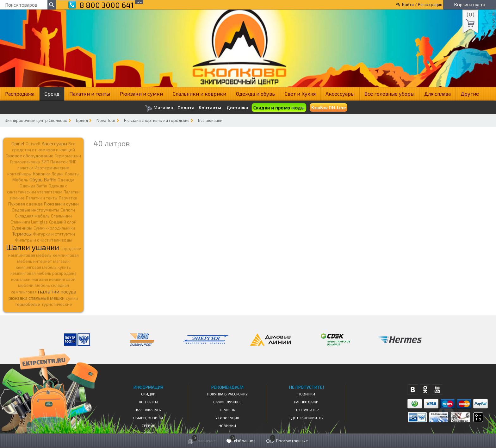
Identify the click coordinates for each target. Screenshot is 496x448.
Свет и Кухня (300, 94)
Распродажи (306, 402)
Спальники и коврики (199, 94)
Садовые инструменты (35, 210)
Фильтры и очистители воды (43, 240)
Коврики (42, 174)
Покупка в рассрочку (227, 394)
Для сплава (437, 94)
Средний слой (63, 222)
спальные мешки (46, 298)
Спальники (61, 216)
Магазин (159, 108)
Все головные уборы (389, 94)
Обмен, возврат (148, 418)
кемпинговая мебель (30, 255)
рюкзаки (18, 298)
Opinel (18, 143)
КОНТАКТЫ (149, 402)
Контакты (210, 108)
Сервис (149, 426)
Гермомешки (68, 156)
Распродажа (20, 94)
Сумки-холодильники (54, 228)
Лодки (58, 174)
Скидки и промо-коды (279, 108)
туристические (57, 304)
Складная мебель (32, 216)
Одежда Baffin (33, 186)
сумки (72, 298)
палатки (49, 291)
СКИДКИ (148, 394)
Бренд (52, 94)
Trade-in (227, 410)
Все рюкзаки (210, 120)
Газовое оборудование (30, 156)
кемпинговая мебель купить (43, 267)
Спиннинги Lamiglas (29, 222)
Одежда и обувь (255, 94)
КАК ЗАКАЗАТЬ (149, 410)
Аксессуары (340, 94)
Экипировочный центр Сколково (36, 120)
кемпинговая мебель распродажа (43, 273)
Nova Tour (106, 120)
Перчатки (68, 198)
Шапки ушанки (33, 247)
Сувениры (22, 228)
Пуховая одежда (25, 204)
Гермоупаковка (25, 162)
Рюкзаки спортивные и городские (157, 120)
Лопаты (72, 174)
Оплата (186, 108)
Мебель (20, 180)
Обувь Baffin (43, 180)
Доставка (237, 107)
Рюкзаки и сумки (141, 94)
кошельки (21, 279)
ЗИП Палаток (54, 162)
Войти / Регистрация (422, 4)
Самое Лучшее (227, 402)
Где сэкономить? (306, 418)
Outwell (33, 144)
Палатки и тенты (90, 94)
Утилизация (227, 418)
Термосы (22, 233)
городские (71, 249)
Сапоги (68, 210)
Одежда (66, 180)
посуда (68, 292)
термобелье (28, 304)
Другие (470, 94)
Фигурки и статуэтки (54, 234)
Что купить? (307, 410)
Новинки (227, 426)
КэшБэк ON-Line (329, 107)
